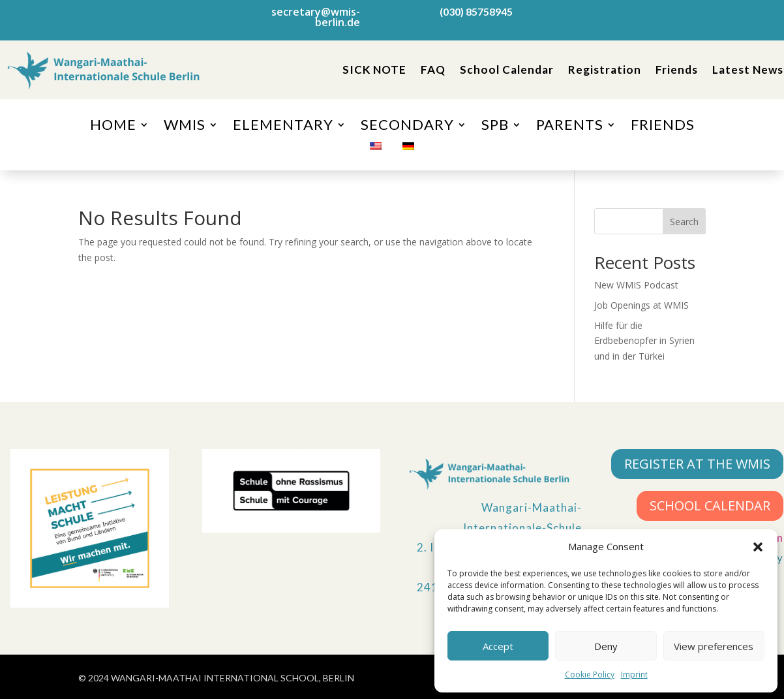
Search (684, 222)
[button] (758, 547)
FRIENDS (663, 127)
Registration (605, 70)
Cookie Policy (590, 675)
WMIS (185, 127)
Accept (498, 646)
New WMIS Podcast (636, 285)
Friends (677, 70)
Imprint (634, 675)
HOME (113, 127)
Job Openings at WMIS (641, 305)
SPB (495, 127)
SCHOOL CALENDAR (710, 505)
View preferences (714, 646)
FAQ (433, 70)
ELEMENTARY (283, 127)
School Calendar (507, 70)
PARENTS (570, 127)
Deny (606, 646)
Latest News (748, 70)
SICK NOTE (374, 70)
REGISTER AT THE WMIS (697, 464)
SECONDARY (407, 127)
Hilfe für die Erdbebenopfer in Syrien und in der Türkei (644, 341)
